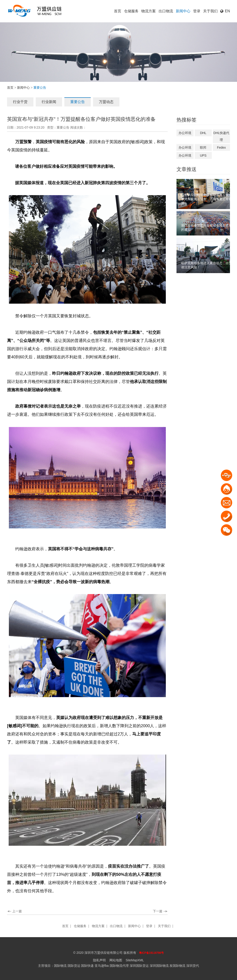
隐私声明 (99, 960)
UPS (203, 155)
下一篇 (158, 911)
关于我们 (210, 11)
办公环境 (185, 133)
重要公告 (78, 102)
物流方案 (149, 11)
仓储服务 (131, 11)
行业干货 (20, 102)
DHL (203, 133)
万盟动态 (106, 102)
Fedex (221, 147)
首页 (118, 11)
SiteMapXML (135, 960)
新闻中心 (183, 11)
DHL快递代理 (221, 136)
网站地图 (116, 960)
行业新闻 (49, 102)
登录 (197, 11)
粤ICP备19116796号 (151, 953)
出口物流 (166, 11)
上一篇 (17, 911)
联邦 (203, 147)
